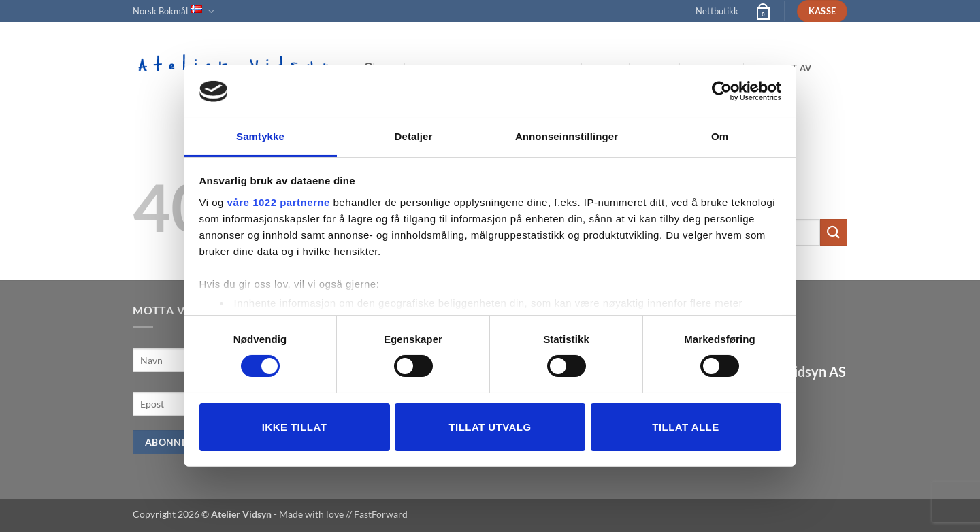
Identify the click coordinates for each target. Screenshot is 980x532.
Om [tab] (720, 136)
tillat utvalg (490, 427)
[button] (762, 11)
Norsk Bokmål (174, 11)
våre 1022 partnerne (279, 202)
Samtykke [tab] (260, 136)
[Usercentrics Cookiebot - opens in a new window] (722, 91)
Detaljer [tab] (414, 136)
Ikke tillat (295, 427)
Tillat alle (685, 427)
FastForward (381, 514)
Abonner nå (178, 442)
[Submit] (834, 232)
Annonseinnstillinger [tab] (567, 136)
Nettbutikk (717, 11)
